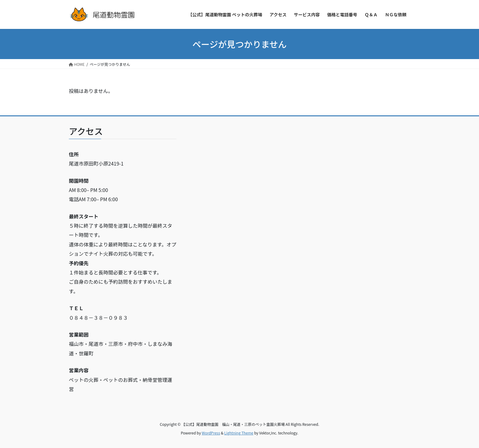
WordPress (211, 433)
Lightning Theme (239, 433)
